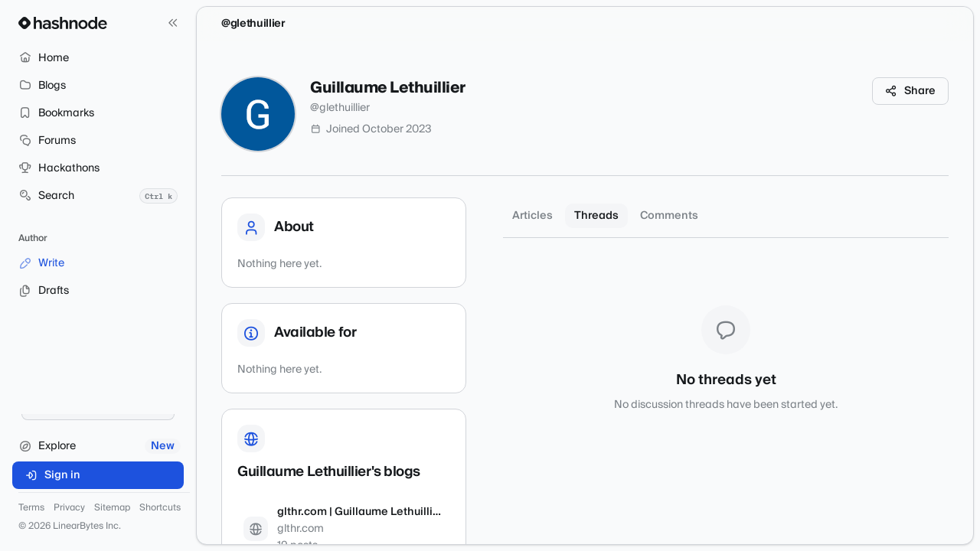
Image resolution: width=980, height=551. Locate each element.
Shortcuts (160, 508)
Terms (31, 508)
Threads (596, 216)
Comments (669, 216)
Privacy (69, 508)
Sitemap (112, 508)
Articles (532, 216)
